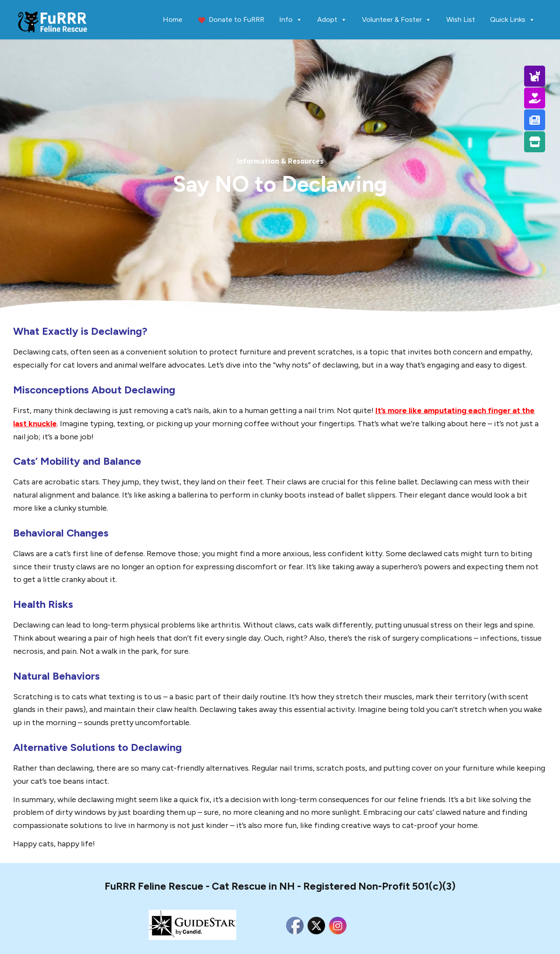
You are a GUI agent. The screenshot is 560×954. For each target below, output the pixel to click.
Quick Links (513, 20)
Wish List (461, 19)
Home (173, 19)
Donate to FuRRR (236, 19)
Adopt (332, 20)
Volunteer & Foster (397, 20)
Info (291, 20)
